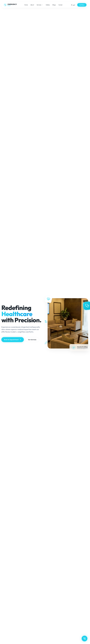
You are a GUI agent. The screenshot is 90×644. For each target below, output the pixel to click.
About (32, 5)
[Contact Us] (85, 639)
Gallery (48, 5)
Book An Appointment (13, 340)
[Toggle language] (73, 5)
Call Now (82, 5)
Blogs (54, 5)
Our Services (32, 340)
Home (26, 5)
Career (60, 5)
